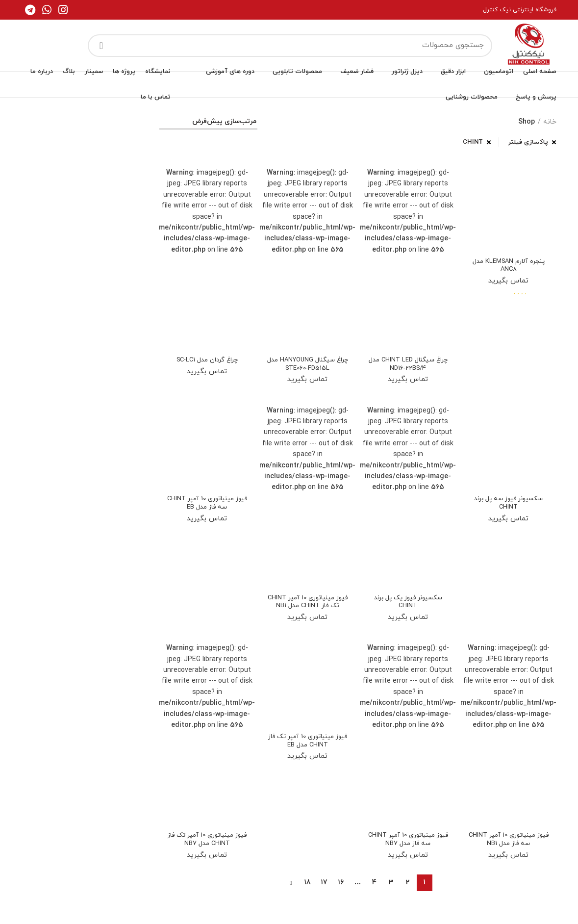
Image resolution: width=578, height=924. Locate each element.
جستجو (101, 46)
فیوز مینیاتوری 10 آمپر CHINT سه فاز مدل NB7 (408, 852)
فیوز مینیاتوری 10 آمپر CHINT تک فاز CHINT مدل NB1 (307, 609)
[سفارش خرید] (208, 123)
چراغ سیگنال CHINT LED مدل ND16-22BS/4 (408, 365)
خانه (550, 122)
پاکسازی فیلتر (528, 142)
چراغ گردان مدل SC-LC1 (207, 360)
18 (308, 896)
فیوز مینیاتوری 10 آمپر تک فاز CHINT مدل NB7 (207, 852)
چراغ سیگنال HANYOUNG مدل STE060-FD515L (308, 365)
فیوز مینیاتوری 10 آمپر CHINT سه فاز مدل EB (207, 505)
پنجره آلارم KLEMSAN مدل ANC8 (509, 266)
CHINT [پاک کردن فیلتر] (473, 142)
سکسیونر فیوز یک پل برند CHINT (408, 604)
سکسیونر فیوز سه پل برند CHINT (509, 505)
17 (324, 896)
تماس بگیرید (509, 282)
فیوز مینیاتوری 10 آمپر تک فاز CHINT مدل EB (307, 753)
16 (341, 896)
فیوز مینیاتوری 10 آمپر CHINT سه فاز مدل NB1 (508, 852)
